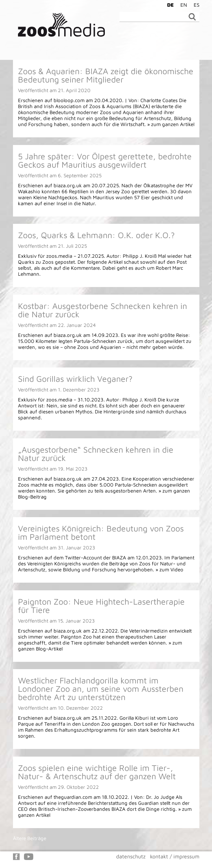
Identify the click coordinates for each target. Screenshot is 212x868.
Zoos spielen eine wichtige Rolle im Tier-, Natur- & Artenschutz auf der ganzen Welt (97, 772)
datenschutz (131, 856)
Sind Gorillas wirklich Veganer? (75, 379)
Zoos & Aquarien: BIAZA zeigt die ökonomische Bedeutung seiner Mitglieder (106, 75)
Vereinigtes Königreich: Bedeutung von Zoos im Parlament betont (101, 532)
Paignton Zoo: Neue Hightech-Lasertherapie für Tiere (101, 606)
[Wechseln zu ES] (195, 5)
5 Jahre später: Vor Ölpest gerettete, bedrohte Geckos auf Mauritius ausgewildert (105, 160)
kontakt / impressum (175, 856)
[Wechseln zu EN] (182, 5)
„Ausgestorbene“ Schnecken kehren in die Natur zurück (96, 454)
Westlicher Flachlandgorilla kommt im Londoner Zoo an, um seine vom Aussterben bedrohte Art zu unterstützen (101, 689)
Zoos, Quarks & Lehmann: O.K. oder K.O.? (96, 235)
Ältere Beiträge (30, 838)
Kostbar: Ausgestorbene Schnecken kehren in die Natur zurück (103, 310)
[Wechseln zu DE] (169, 5)
